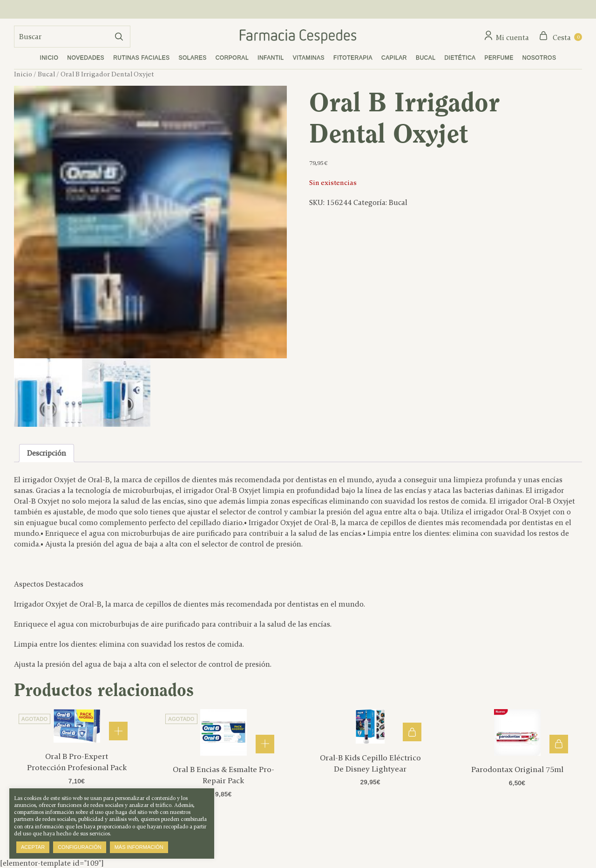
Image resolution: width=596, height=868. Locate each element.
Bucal (426, 58)
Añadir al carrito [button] (412, 732)
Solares (193, 58)
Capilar (394, 58)
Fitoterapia (353, 58)
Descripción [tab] (47, 453)
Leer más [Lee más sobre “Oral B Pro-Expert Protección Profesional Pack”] (118, 731)
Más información (139, 847)
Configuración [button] (80, 847)
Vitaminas (309, 58)
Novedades (86, 58)
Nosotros (539, 58)
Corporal (232, 58)
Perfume (499, 58)
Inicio (49, 58)
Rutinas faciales (141, 58)
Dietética (460, 58)
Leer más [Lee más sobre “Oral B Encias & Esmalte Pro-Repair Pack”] (265, 744)
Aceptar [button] (33, 847)
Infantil (271, 58)
